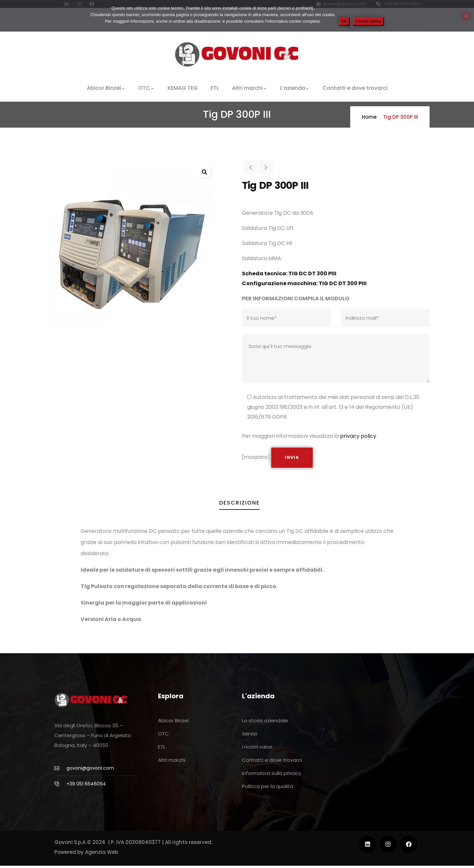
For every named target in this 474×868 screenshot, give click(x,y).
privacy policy (358, 436)
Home (369, 117)
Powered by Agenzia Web (86, 854)
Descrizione (239, 505)
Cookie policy (368, 21)
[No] (466, 16)
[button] (204, 172)
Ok (344, 21)
